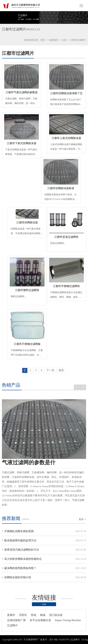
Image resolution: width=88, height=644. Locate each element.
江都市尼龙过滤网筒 (66, 237)
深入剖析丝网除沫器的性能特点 (23, 559)
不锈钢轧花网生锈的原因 (19, 531)
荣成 (33, 615)
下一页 (50, 370)
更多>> (82, 519)
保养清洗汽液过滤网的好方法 (22, 550)
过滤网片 (12, 625)
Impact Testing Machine (68, 620)
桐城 (43, 615)
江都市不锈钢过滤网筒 (66, 286)
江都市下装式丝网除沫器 (22, 143)
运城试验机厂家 (16, 620)
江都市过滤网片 (18, 53)
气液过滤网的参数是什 (29, 462)
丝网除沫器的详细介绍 (18, 577)
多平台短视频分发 (40, 620)
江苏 (64, 40)
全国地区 (53, 40)
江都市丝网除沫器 (27, 223)
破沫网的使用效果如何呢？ (20, 568)
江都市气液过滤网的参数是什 (22, 94)
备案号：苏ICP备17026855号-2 (56, 640)
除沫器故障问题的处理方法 (20, 540)
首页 (43, 40)
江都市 (73, 40)
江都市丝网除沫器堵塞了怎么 (66, 95)
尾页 (61, 370)
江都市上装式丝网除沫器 (66, 138)
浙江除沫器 (56, 615)
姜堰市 (11, 615)
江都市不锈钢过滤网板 (27, 344)
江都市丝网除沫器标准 (61, 188)
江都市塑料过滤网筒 (27, 290)
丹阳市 (23, 615)
